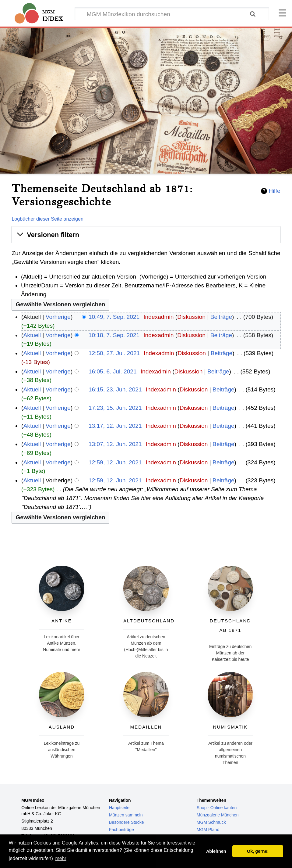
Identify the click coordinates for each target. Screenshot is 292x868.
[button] (146, 235)
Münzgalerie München (218, 815)
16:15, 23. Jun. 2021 (115, 389)
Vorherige (58, 317)
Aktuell (32, 335)
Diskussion (191, 317)
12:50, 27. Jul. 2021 (114, 353)
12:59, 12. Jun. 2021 (115, 462)
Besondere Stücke (126, 822)
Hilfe (274, 191)
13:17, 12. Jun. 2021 (115, 426)
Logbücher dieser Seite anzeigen (47, 219)
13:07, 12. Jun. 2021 (115, 444)
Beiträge (221, 317)
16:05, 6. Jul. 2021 (113, 371)
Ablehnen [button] (216, 851)
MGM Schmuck (211, 822)
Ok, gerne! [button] (258, 851)
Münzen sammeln (126, 815)
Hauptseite (119, 808)
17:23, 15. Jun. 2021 (115, 408)
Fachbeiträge (121, 830)
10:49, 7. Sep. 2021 (114, 317)
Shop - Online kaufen (217, 808)
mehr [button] (61, 858)
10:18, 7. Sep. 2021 (114, 335)
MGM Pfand (208, 830)
